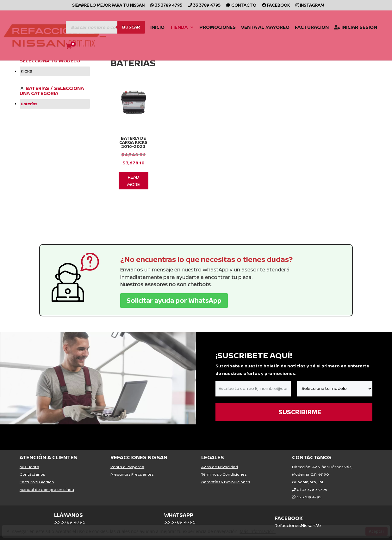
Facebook (276, 6)
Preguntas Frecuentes (132, 466)
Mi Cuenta (29, 458)
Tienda (169, 27)
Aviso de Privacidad (220, 458)
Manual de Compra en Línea (47, 481)
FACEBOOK (289, 510)
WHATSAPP (179, 506)
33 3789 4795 (166, 6)
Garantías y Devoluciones (226, 473)
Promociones (207, 27)
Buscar (121, 26)
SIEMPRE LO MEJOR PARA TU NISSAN (108, 6)
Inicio (147, 27)
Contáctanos (32, 466)
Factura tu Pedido (37, 473)
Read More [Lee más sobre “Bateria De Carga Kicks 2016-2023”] (134, 172)
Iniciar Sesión (345, 27)
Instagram (310, 6)
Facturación (302, 27)
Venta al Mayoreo (255, 27)
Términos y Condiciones (224, 466)
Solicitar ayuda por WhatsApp (174, 292)
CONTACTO (241, 6)
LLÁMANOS (68, 506)
